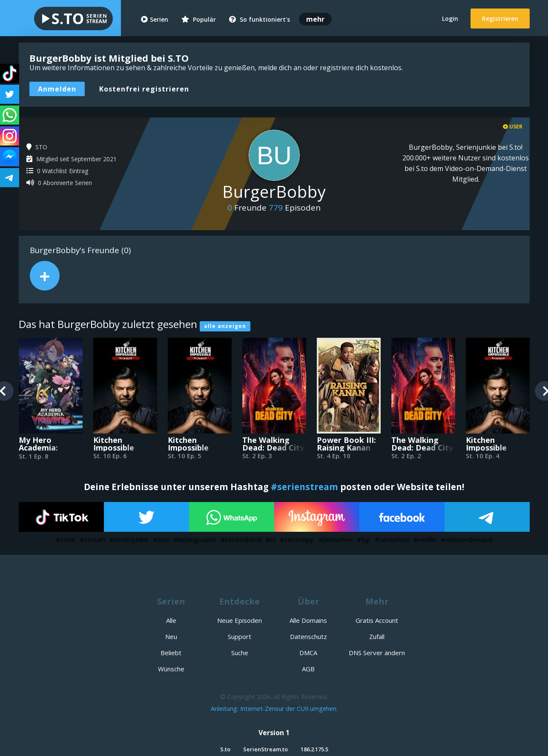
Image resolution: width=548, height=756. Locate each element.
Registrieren (500, 19)
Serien (155, 19)
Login (450, 19)
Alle (171, 620)
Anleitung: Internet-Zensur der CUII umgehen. (274, 709)
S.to (225, 749)
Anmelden (57, 89)
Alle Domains (308, 620)
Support (240, 636)
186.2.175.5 (314, 749)
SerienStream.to (265, 749)
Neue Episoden (240, 620)
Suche (240, 653)
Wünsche (171, 669)
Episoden (295, 208)
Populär (199, 19)
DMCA (308, 653)
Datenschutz (308, 636)
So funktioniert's (260, 19)
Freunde (247, 208)
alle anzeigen (225, 326)
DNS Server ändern (377, 653)
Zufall (377, 636)
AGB (308, 669)
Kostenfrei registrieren (144, 89)
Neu (171, 636)
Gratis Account (377, 620)
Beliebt (171, 653)
